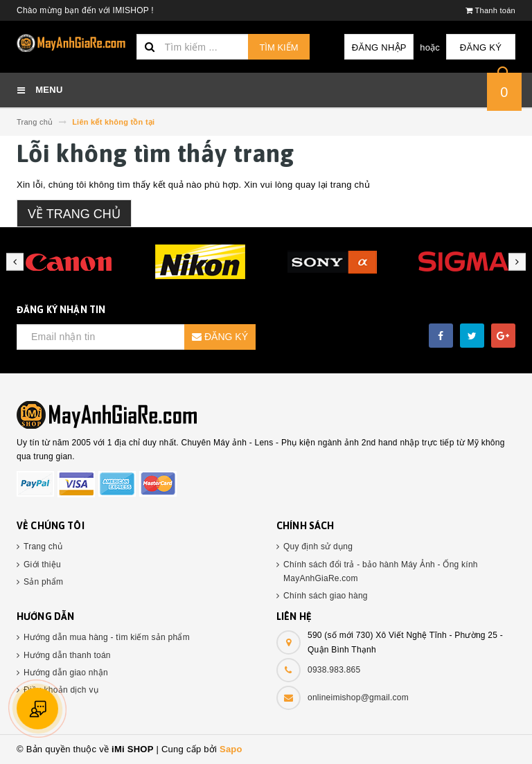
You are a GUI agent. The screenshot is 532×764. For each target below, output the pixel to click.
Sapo (231, 749)
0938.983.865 (334, 670)
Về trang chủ (74, 214)
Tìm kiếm (278, 47)
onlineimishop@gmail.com (358, 698)
